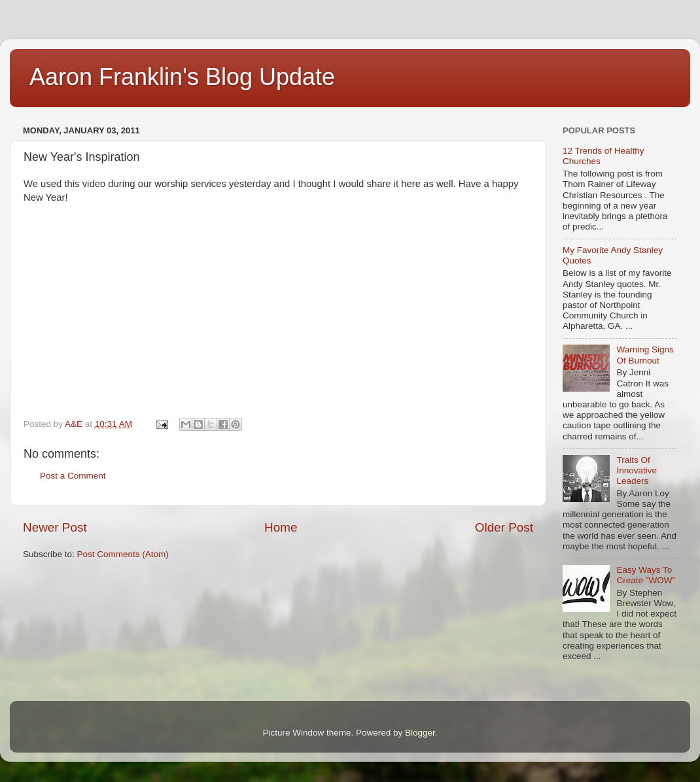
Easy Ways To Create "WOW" (646, 575)
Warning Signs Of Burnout (645, 355)
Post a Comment (73, 476)
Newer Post (55, 527)
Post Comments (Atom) (123, 554)
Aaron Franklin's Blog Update (182, 77)
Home (281, 527)
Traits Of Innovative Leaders (637, 470)
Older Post (504, 527)
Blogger (420, 733)
